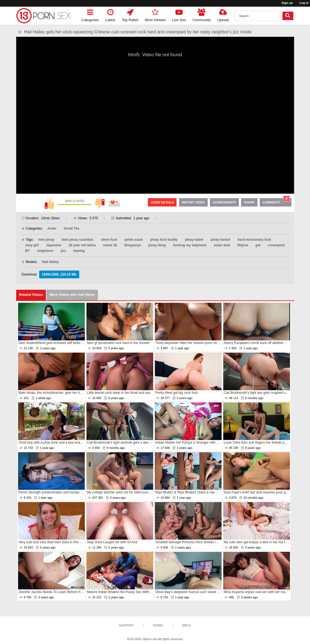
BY (28, 251)
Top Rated (130, 14)
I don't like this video (100, 204)
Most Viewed (155, 14)
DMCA (186, 625)
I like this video (49, 204)
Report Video (193, 202)
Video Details (162, 202)
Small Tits (71, 228)
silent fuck (109, 240)
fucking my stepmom (190, 245)
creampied (276, 245)
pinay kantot (221, 240)
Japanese (54, 245)
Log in (304, 3)
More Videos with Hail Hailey (72, 295)
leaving (79, 251)
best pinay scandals (78, 240)
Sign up (287, 3)
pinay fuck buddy (164, 240)
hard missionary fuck (255, 240)
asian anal (222, 245)
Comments (276, 201)
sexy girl (32, 245)
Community (202, 14)
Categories (90, 14)
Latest (110, 14)
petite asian (134, 240)
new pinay (46, 240)
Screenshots (224, 202)
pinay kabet (194, 240)
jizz (64, 251)
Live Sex (179, 14)
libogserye (133, 245)
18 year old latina (82, 245)
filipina (243, 245)
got (258, 245)
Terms (158, 625)
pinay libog (157, 245)
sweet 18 (110, 245)
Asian (52, 228)
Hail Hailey (50, 262)
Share (249, 202)
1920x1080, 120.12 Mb (59, 274)
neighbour (45, 251)
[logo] (44, 16)
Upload (223, 14)
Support (126, 625)
